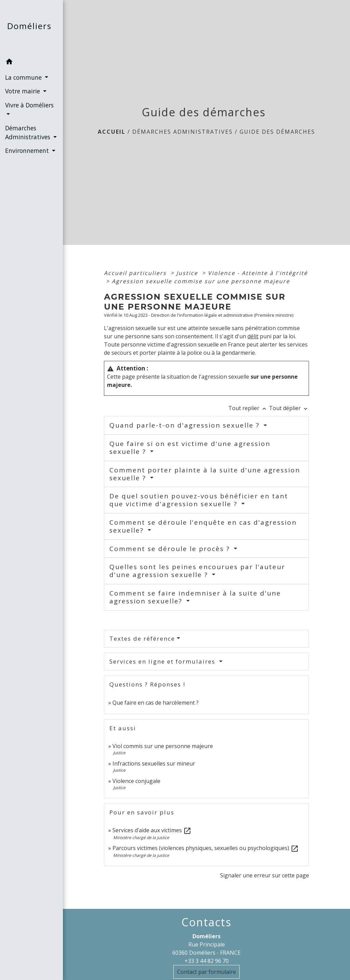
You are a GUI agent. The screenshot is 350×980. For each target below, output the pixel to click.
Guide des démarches (277, 132)
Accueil (112, 132)
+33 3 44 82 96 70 (207, 961)
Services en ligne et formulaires (163, 661)
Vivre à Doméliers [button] (29, 105)
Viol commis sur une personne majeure (163, 746)
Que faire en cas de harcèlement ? (156, 703)
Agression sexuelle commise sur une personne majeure (201, 281)
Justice (188, 273)
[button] (31, 63)
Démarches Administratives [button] (29, 132)
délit (253, 336)
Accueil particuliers (136, 273)
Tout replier (249, 408)
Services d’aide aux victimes (152, 830)
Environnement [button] (28, 151)
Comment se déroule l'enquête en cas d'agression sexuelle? (203, 526)
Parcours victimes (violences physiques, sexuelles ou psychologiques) (206, 848)
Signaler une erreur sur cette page (265, 875)
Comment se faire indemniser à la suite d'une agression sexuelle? (195, 597)
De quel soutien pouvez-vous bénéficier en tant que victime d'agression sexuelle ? (199, 500)
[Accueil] (31, 28)
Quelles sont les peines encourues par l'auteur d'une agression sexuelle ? (197, 571)
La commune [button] (24, 77)
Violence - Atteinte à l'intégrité (258, 273)
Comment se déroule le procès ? (171, 549)
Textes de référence (142, 638)
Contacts (206, 922)
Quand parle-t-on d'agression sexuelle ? (186, 425)
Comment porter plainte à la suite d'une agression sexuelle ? (205, 474)
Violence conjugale (136, 781)
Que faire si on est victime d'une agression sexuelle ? (190, 448)
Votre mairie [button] (23, 91)
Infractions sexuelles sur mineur (154, 763)
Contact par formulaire (206, 972)
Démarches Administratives (183, 132)
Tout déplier (289, 408)
